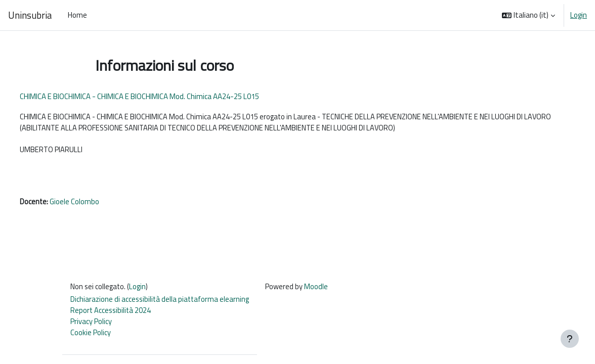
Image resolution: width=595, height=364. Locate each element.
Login (579, 15)
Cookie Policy (91, 336)
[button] (528, 15)
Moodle (319, 289)
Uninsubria (30, 15)
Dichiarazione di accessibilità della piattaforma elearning (161, 303)
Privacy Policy (91, 325)
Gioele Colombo (94, 203)
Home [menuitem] (77, 15)
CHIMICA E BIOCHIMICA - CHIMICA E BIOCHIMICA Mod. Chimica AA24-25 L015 (158, 96)
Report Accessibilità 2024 (112, 314)
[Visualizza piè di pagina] (570, 339)
